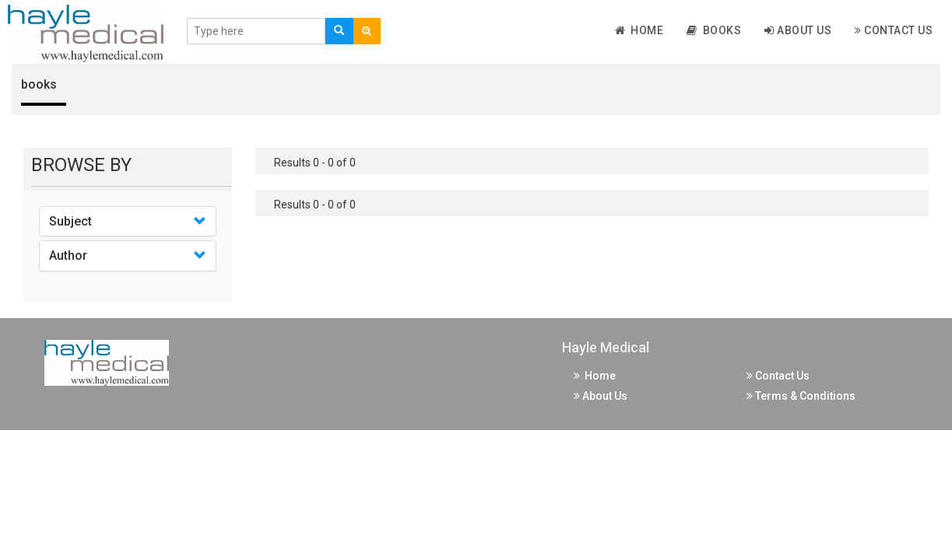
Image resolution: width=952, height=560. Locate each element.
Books (714, 30)
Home (639, 30)
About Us (798, 30)
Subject (70, 221)
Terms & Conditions (801, 396)
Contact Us (894, 30)
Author (68, 255)
